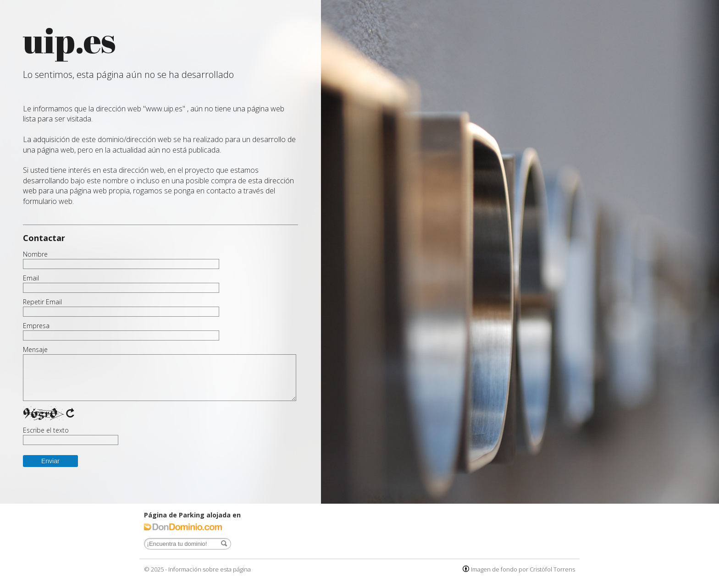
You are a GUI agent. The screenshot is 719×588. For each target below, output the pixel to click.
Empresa (36, 326)
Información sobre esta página (210, 569)
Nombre (35, 254)
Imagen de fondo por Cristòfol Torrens (523, 569)
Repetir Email (42, 302)
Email (31, 278)
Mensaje (35, 350)
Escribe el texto (46, 430)
